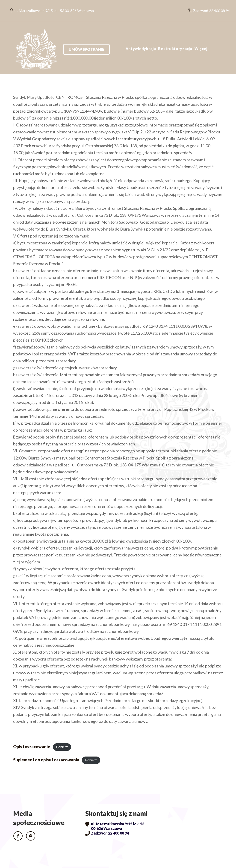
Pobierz (62, 738)
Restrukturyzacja (125, 39)
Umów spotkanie (200, 40)
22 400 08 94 (216, 6)
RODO (20, 860)
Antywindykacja (90, 39)
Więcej (150, 39)
